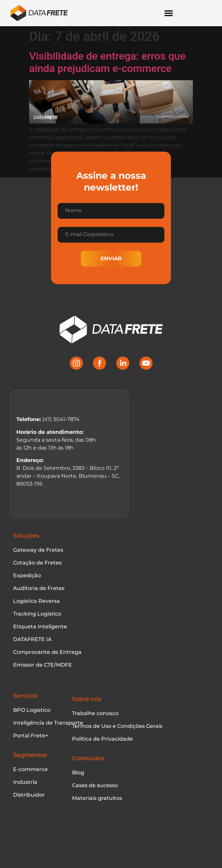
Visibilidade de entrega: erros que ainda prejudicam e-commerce (107, 62)
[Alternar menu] (169, 13)
